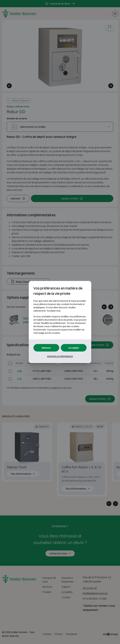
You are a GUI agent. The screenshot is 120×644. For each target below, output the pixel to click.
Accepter (74, 348)
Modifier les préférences (60, 356)
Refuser (46, 348)
